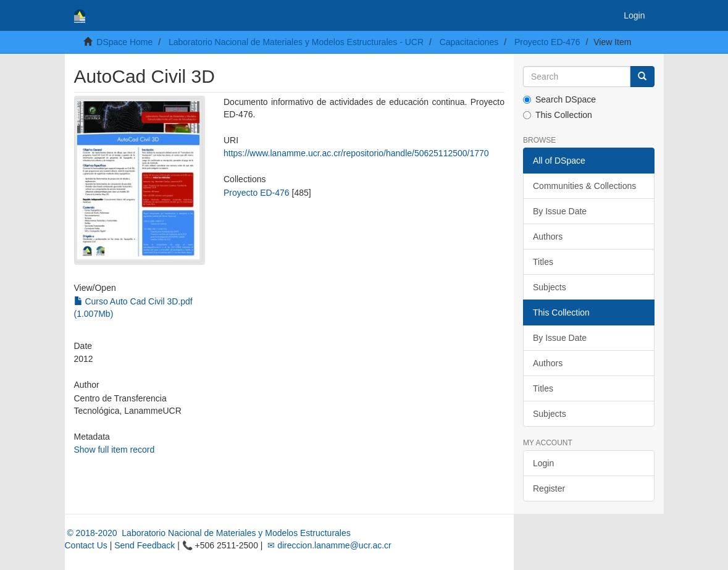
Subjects (550, 287)
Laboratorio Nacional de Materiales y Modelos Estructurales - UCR (296, 42)
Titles (543, 262)
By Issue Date (560, 211)
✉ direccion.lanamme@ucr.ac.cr (328, 545)
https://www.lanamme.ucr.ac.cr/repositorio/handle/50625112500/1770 (356, 153)
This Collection (558, 115)
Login (543, 463)
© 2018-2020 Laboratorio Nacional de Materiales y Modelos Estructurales (208, 533)
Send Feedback (144, 545)
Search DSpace (559, 99)
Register (549, 488)
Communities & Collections (584, 186)
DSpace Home (124, 42)
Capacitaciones (469, 42)
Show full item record (115, 450)
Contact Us (86, 545)
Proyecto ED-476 (547, 42)
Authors (548, 237)
